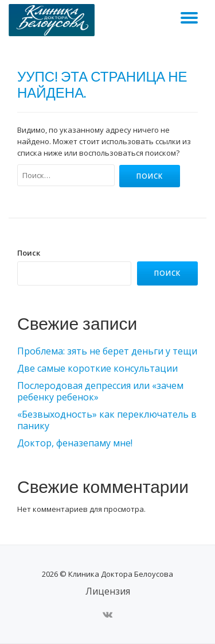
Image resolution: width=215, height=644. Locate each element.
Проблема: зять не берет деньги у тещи (107, 351)
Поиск (29, 253)
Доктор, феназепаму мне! (75, 443)
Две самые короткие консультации (97, 368)
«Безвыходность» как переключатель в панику (107, 420)
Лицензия (108, 591)
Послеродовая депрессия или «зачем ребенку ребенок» (100, 391)
